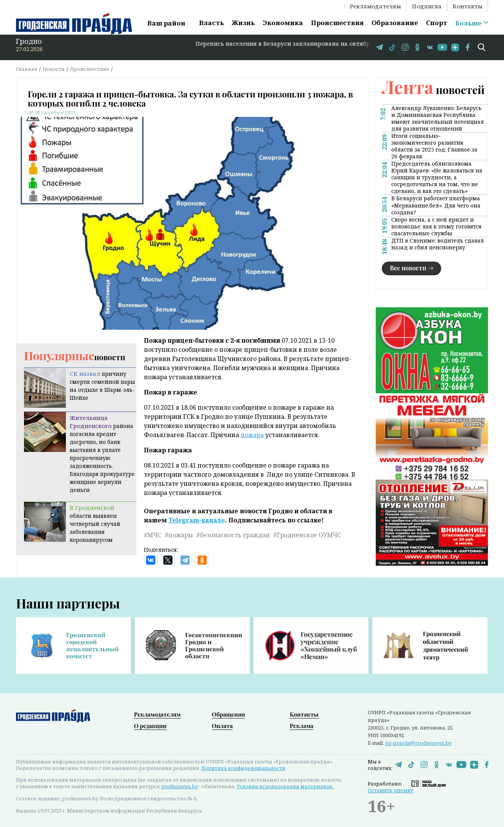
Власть (211, 23)
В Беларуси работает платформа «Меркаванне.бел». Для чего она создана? (436, 205)
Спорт (437, 23)
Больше (468, 23)
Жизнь (243, 23)
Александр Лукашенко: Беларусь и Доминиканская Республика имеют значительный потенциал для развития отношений (438, 118)
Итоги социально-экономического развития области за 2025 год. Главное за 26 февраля (434, 146)
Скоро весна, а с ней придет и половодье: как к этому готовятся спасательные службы (436, 227)
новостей (433, 90)
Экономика (283, 23)
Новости (54, 69)
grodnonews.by (179, 786)
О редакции (150, 726)
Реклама (301, 726)
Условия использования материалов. (285, 786)
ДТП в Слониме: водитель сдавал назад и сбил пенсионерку (438, 244)
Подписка (427, 6)
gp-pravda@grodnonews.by (418, 743)
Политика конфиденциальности (243, 768)
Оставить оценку (391, 790)
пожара (252, 435)
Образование (395, 23)
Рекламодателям (375, 6)
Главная (27, 69)
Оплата (222, 726)
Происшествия (337, 23)
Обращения (229, 714)
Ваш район (166, 23)
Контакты (467, 6)
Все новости (408, 268)
